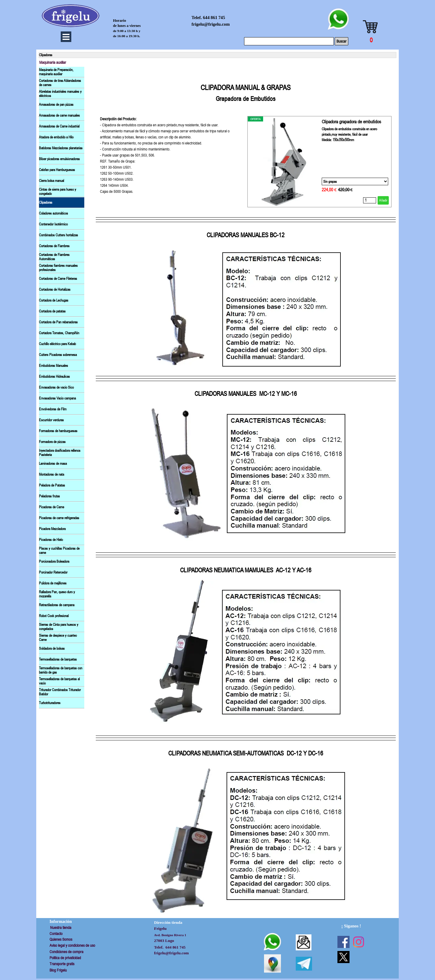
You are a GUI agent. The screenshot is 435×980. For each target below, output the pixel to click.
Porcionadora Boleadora (54, 561)
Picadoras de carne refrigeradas (59, 518)
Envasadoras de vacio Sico (56, 387)
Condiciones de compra (66, 952)
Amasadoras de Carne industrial (59, 126)
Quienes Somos (61, 939)
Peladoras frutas (49, 496)
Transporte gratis (62, 964)
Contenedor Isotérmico (53, 224)
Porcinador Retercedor (53, 572)
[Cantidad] (370, 200)
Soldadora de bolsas (52, 648)
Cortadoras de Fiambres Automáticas (54, 257)
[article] (319, 162)
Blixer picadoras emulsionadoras (59, 159)
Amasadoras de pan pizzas (56, 105)
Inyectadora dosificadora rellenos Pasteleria (60, 453)
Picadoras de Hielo (51, 540)
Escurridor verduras (51, 420)
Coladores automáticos (53, 213)
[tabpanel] (246, 88)
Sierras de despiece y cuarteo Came (58, 638)
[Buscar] (289, 41)
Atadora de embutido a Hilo (56, 137)
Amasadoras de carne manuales (59, 115)
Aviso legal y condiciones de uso (72, 945)
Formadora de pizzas (52, 442)
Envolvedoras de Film (53, 409)
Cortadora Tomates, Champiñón (59, 333)
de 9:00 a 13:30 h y (127, 31)
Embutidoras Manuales (53, 366)
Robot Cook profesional (54, 616)
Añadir (383, 200)
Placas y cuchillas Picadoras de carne (59, 551)
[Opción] (355, 181)
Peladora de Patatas (52, 485)
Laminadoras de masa (53, 464)
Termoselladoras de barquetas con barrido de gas (61, 670)
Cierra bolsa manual (52, 181)
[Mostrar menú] (66, 37)
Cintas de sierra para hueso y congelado (58, 192)
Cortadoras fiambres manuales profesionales (58, 268)
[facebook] (343, 942)
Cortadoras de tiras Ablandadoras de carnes (60, 83)
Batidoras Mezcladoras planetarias (61, 148)
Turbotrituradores (50, 703)
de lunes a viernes (127, 26)
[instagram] (359, 942)
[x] (343, 957)
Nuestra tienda (61, 928)
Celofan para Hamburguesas (57, 170)
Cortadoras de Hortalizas (55, 289)
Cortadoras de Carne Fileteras (58, 279)
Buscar (342, 41)
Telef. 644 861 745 (208, 18)
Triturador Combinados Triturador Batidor (60, 692)
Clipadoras (46, 202)
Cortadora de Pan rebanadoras (58, 322)
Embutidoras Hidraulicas (54, 377)
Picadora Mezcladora (52, 529)
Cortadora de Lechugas (54, 300)
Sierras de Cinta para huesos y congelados (59, 627)
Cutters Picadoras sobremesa (58, 355)
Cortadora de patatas (52, 311)
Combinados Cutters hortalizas (58, 235)
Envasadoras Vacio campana (57, 398)
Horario (119, 21)
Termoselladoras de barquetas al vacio (59, 681)
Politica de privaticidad (65, 958)
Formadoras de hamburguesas (58, 431)
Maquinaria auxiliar (53, 62)
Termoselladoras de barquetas (58, 659)
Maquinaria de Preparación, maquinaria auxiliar (56, 72)
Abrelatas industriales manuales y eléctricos (60, 94)
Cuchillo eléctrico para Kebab (57, 344)
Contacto (56, 934)
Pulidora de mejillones (53, 583)
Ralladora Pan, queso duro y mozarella (57, 594)
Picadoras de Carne (52, 507)
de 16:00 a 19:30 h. (127, 36)
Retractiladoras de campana (57, 605)
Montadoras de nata (52, 474)
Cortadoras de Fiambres (54, 246)
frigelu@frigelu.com (211, 24)
